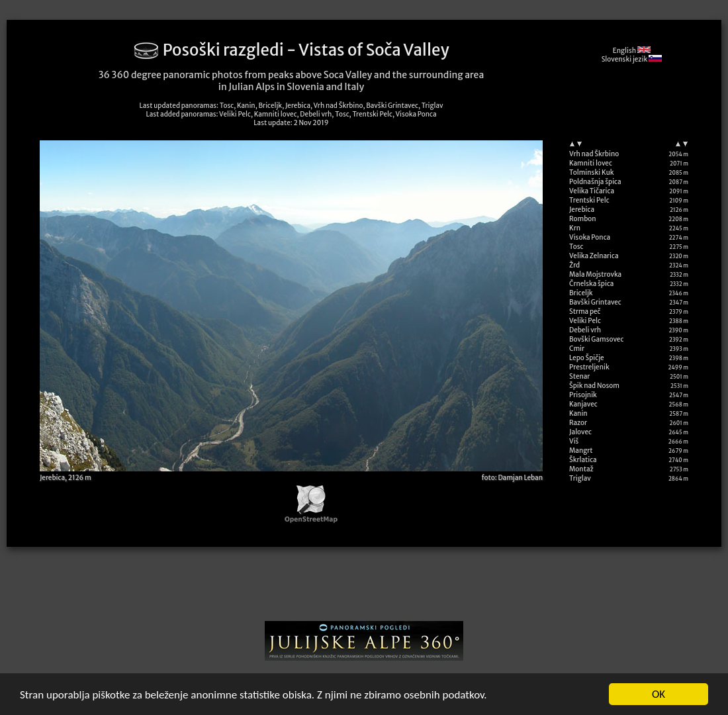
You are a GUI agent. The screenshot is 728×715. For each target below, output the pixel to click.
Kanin (578, 413)
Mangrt (581, 451)
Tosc (576, 247)
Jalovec (580, 432)
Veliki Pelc (585, 321)
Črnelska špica (591, 284)
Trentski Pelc (589, 200)
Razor (578, 423)
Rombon (583, 219)
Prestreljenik (589, 367)
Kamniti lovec (591, 163)
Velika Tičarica (592, 191)
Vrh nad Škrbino (594, 154)
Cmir (577, 349)
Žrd (574, 265)
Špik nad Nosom (594, 386)
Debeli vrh (585, 330)
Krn (575, 228)
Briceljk (581, 293)
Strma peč (585, 311)
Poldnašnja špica (595, 182)
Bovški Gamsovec (596, 339)
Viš (574, 441)
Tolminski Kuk (592, 172)
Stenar (579, 376)
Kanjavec (583, 404)
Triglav (580, 478)
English (632, 51)
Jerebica (582, 210)
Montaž (581, 469)
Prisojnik (583, 395)
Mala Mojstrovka (595, 274)
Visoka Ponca (590, 237)
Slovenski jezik (632, 59)
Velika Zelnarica (594, 256)
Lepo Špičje (587, 358)
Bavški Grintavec (595, 302)
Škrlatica (583, 460)
